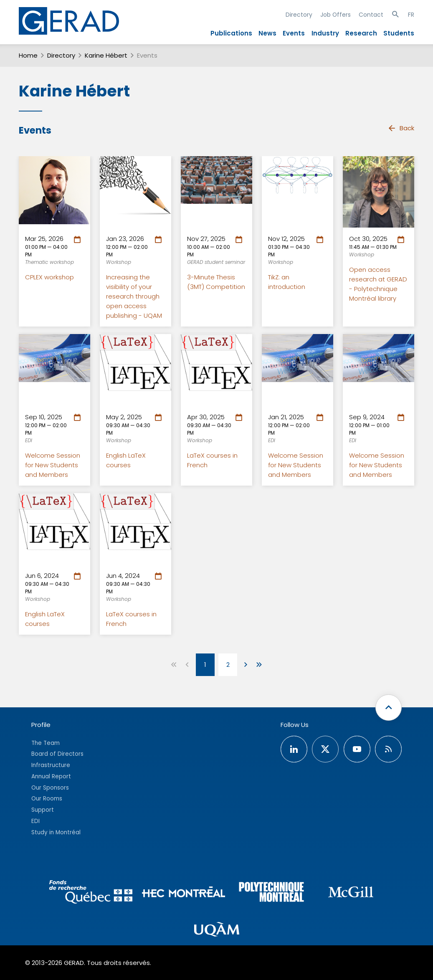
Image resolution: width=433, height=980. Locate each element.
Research (361, 33)
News (267, 33)
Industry (325, 33)
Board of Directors (57, 754)
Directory (299, 15)
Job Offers (336, 15)
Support (43, 810)
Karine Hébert (106, 55)
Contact (371, 15)
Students (399, 33)
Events (294, 33)
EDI (35, 821)
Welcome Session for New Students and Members (53, 465)
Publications (231, 33)
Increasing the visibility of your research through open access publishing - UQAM (134, 296)
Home (28, 55)
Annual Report (51, 776)
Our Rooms (47, 799)
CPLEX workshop (49, 277)
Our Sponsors (50, 788)
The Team (46, 743)
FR (411, 15)
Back (401, 128)
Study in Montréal (56, 832)
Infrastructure (51, 765)
